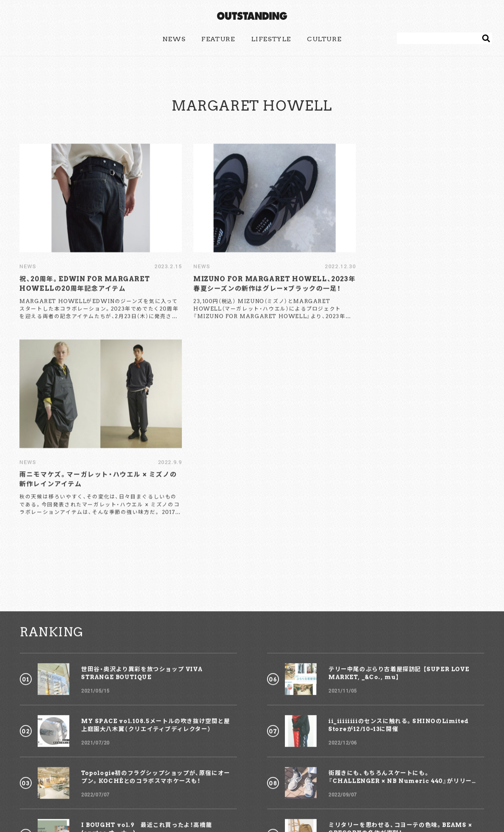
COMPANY (312, 794)
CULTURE (324, 39)
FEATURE (218, 39)
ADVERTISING (235, 794)
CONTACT (191, 794)
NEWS (174, 39)
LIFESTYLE (271, 39)
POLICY (276, 794)
